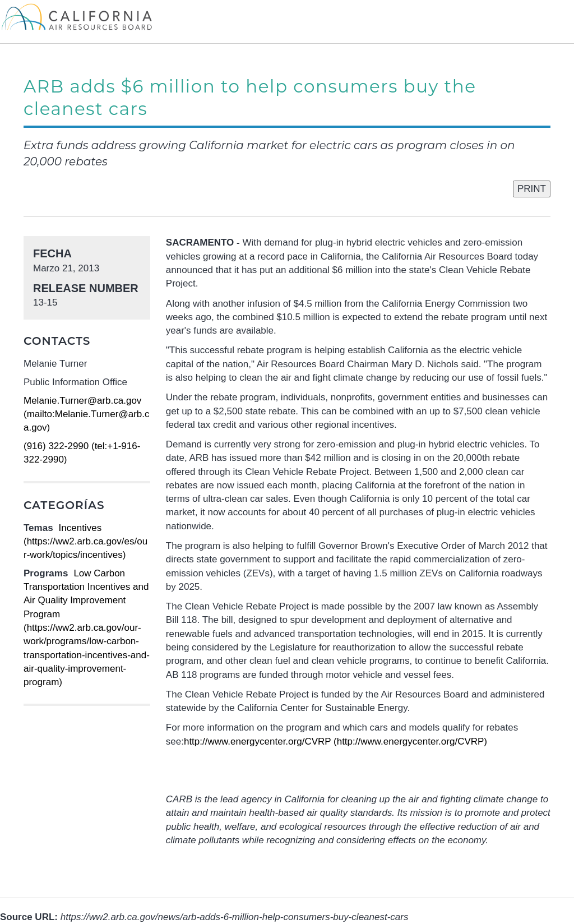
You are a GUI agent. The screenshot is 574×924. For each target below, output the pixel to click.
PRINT (532, 189)
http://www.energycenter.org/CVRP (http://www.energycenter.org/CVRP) (335, 741)
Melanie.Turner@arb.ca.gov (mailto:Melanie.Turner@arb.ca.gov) (86, 414)
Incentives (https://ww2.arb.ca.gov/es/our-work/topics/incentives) (85, 542)
